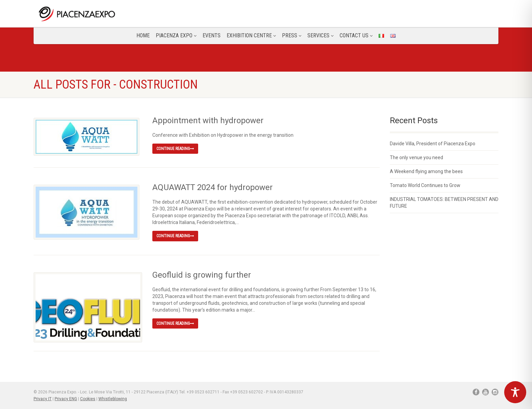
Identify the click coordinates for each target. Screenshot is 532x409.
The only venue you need (416, 157)
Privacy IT (43, 399)
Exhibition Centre (251, 35)
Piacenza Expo (176, 35)
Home (143, 35)
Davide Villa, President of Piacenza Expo (433, 144)
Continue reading (175, 149)
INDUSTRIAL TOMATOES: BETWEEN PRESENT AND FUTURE (444, 203)
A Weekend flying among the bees (426, 171)
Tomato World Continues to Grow (425, 185)
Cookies (88, 399)
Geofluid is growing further (202, 275)
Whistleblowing (113, 399)
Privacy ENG (66, 399)
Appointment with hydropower (208, 120)
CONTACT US (356, 35)
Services (320, 35)
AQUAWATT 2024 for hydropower (213, 187)
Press (292, 35)
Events (212, 35)
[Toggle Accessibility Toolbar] (515, 392)
